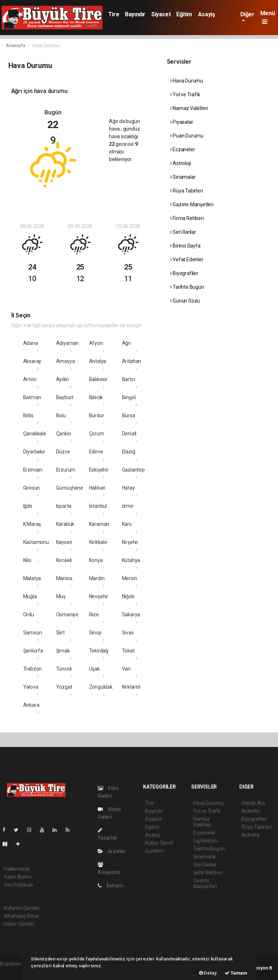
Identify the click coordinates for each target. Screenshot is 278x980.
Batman (32, 397)
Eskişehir (99, 470)
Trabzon (33, 669)
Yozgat (64, 687)
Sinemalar (205, 857)
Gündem (155, 851)
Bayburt (65, 397)
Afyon (96, 343)
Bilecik (96, 397)
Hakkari (97, 488)
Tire (114, 14)
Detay (208, 973)
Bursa (129, 415)
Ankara (31, 705)
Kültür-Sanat (159, 843)
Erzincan (33, 470)
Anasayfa (16, 45)
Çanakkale (35, 434)
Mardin (97, 578)
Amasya (66, 361)
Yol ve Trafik (185, 94)
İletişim (111, 886)
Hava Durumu (46, 45)
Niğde (128, 596)
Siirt (60, 633)
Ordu (29, 614)
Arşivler (112, 851)
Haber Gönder (19, 924)
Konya (96, 560)
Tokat (128, 651)
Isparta (64, 506)
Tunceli (64, 669)
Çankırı (64, 434)
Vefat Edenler (187, 259)
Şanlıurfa (33, 651)
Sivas (128, 633)
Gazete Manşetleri (192, 204)
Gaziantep (133, 470)
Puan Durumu (187, 136)
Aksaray (32, 361)
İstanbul (98, 506)
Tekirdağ (99, 651)
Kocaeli (64, 560)
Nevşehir (99, 596)
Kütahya (131, 560)
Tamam (236, 973)
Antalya (98, 361)
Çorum (97, 434)
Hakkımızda (17, 869)
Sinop (95, 633)
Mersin (130, 578)
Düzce (63, 452)
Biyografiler (184, 273)
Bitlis (28, 415)
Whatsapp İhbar (21, 916)
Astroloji (181, 163)
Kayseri (64, 542)
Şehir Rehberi (208, 873)
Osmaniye (67, 614)
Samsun (33, 633)
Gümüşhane (70, 488)
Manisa (64, 578)
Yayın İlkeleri (17, 877)
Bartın (129, 379)
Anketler (251, 811)
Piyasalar (182, 122)
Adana (31, 343)
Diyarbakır (34, 452)
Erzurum (66, 470)
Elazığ (129, 452)
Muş (61, 596)
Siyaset (161, 14)
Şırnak (63, 651)
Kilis (27, 560)
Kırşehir (130, 542)
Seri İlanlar (183, 232)
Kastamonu (36, 542)
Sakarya (131, 614)
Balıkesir (98, 379)
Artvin (30, 379)
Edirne (96, 452)
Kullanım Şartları (22, 908)
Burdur (97, 415)
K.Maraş (32, 524)
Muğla (30, 596)
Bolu (61, 415)
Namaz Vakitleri (189, 108)
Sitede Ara (253, 803)
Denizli (129, 434)
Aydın (62, 379)
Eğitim (184, 14)
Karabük (65, 524)
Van (126, 669)
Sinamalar (183, 177)
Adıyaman (68, 343)
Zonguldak (101, 687)
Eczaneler (183, 149)
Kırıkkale (98, 542)
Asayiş (207, 14)
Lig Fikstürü (206, 841)
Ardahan (132, 361)
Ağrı (127, 343)
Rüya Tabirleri (187, 191)
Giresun (32, 488)
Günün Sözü (185, 301)
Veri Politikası (18, 885)
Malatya (32, 578)
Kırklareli (131, 687)
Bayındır (135, 14)
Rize (94, 614)
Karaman (99, 524)
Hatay (129, 488)
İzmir (128, 506)
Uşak (94, 669)
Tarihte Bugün (187, 287)
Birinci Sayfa (185, 246)
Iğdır (28, 506)
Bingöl (129, 397)
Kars (127, 524)
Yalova (31, 687)
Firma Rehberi (187, 218)
